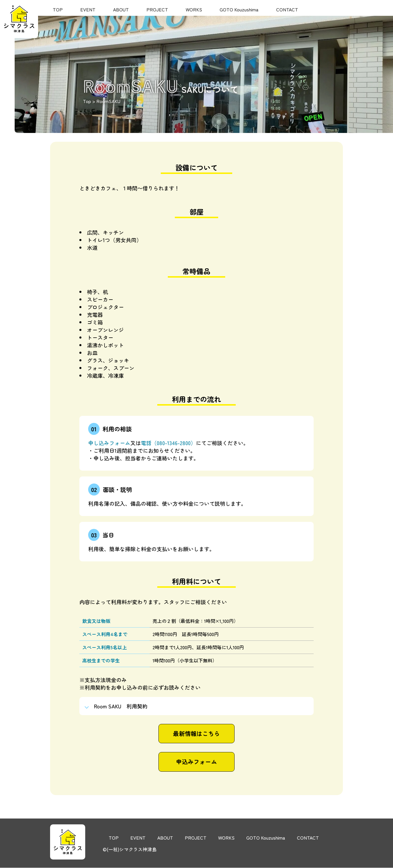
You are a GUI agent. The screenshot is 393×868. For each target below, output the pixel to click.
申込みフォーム (196, 762)
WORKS (194, 9)
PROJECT (157, 9)
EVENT (88, 9)
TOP (58, 9)
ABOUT (121, 9)
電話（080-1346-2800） (168, 443)
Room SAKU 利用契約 (121, 706)
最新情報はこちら (196, 734)
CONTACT (287, 9)
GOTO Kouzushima (239, 9)
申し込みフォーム (109, 443)
